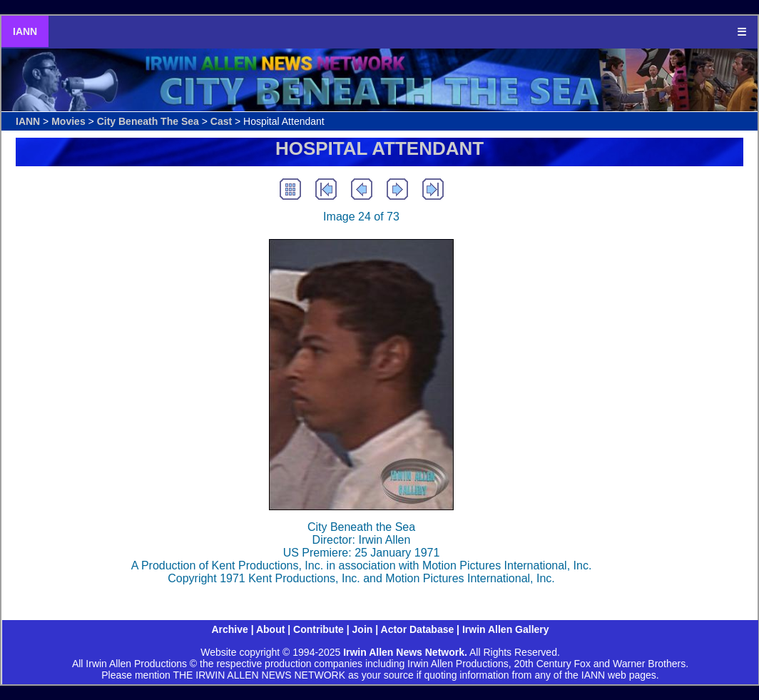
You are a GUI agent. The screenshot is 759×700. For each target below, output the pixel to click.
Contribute (319, 629)
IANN (25, 31)
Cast (221, 121)
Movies (68, 121)
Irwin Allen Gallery (506, 629)
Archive (229, 629)
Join (363, 629)
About (270, 629)
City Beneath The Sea (148, 121)
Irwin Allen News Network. (405, 652)
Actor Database (418, 629)
